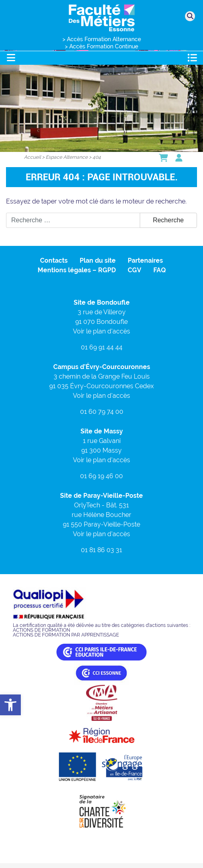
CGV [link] (135, 270)
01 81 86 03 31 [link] (101, 550)
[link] (10, 705)
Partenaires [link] (145, 260)
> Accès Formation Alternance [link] (102, 39)
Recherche (168, 220)
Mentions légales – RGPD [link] (77, 270)
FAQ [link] (160, 270)
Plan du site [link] (98, 260)
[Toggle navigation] (11, 58)
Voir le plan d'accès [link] (101, 331)
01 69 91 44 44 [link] (102, 347)
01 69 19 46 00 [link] (101, 476)
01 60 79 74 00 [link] (102, 412)
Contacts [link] (54, 260)
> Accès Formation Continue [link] (101, 46)
